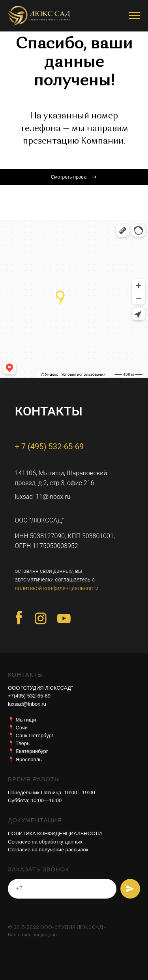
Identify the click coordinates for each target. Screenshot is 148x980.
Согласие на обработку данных (45, 842)
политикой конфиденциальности (57, 588)
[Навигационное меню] (135, 16)
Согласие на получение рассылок (48, 850)
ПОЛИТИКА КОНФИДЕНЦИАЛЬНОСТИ (55, 833)
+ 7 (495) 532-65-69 (50, 447)
